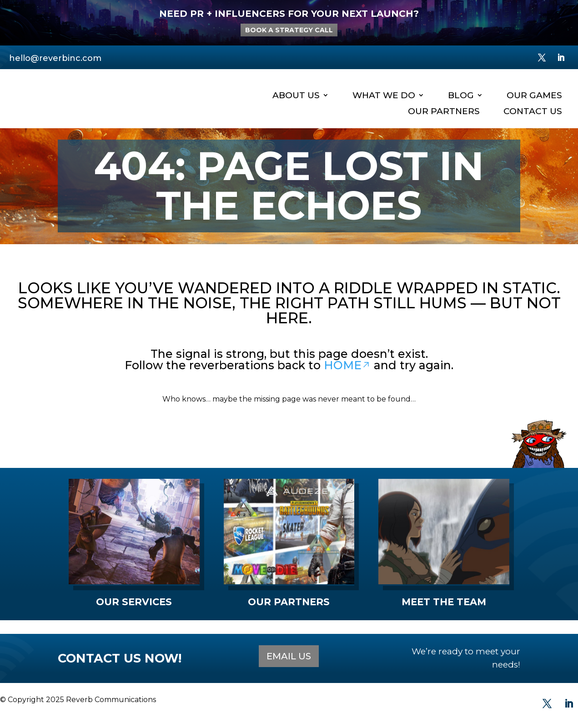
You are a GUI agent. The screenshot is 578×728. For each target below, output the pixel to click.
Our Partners (444, 112)
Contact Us (533, 112)
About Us (296, 96)
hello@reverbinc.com (55, 58)
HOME (347, 365)
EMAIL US (289, 656)
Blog (461, 96)
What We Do (384, 96)
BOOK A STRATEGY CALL (289, 30)
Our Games (534, 96)
